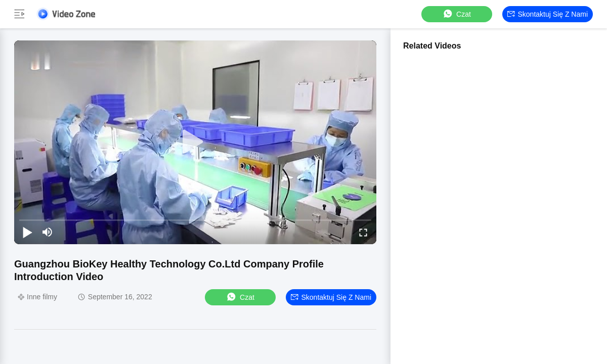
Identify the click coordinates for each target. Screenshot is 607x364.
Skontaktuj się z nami (548, 14)
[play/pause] (27, 232)
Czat (457, 14)
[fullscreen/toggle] (363, 232)
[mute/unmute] (48, 232)
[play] (195, 142)
